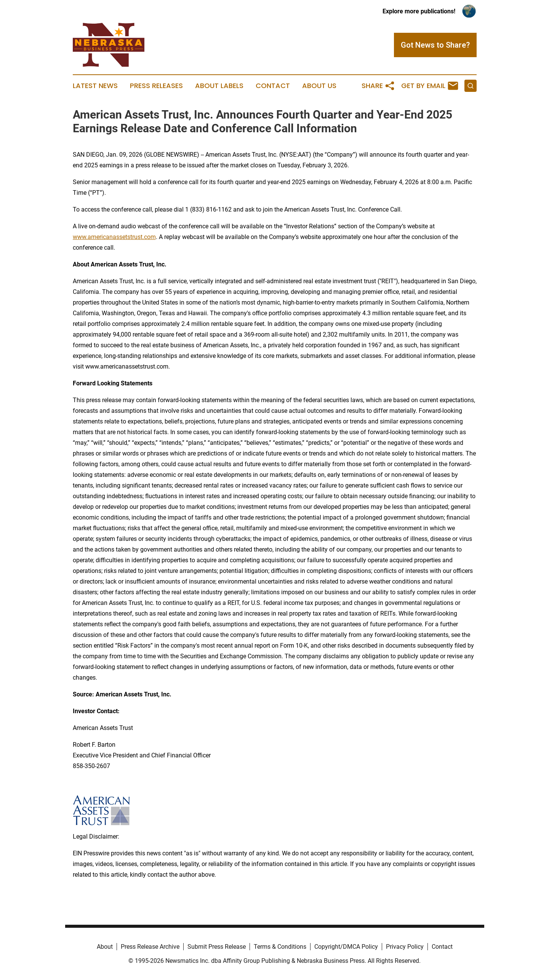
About (105, 947)
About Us (319, 86)
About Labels (219, 86)
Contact (273, 86)
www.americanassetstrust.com (114, 237)
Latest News (95, 86)
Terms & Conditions (280, 947)
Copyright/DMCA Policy (346, 947)
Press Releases (156, 86)
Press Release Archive (150, 947)
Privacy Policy (405, 947)
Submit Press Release (217, 947)
